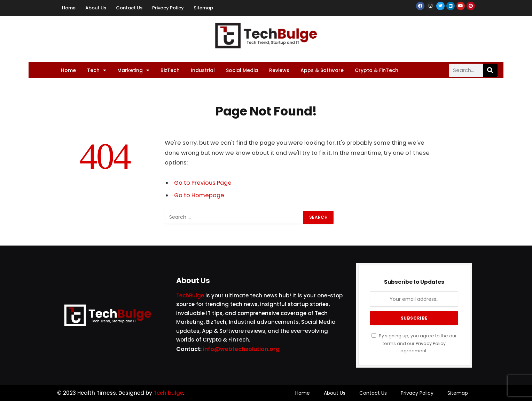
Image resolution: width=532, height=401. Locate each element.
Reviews (279, 70)
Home (69, 8)
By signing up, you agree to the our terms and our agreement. (414, 343)
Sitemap (203, 8)
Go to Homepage (199, 195)
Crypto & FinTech (377, 70)
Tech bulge (168, 393)
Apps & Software (322, 70)
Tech (97, 70)
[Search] (490, 70)
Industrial (203, 70)
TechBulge (190, 295)
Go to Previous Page (203, 183)
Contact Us (129, 8)
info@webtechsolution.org (241, 349)
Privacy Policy (168, 8)
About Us (96, 8)
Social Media (242, 70)
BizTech (170, 70)
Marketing (133, 70)
